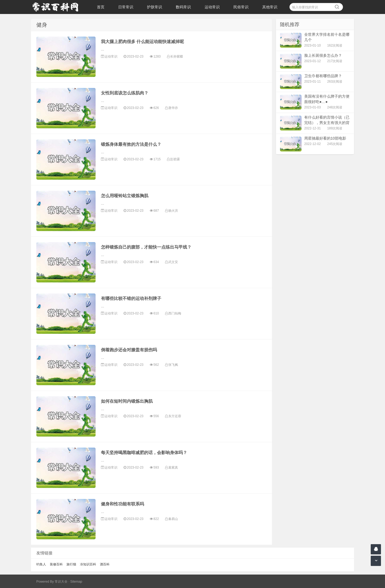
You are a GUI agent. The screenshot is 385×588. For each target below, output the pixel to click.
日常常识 (126, 7)
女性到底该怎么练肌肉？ (125, 93)
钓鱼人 (41, 564)
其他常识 (270, 7)
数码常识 (183, 7)
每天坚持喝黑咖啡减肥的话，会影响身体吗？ (144, 453)
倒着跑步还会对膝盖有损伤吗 (129, 350)
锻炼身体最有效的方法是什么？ (131, 144)
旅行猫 (71, 564)
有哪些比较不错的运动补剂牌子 (131, 298)
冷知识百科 (88, 564)
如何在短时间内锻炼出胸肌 (127, 401)
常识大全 (61, 582)
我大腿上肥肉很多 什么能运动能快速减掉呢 (142, 42)
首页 (101, 7)
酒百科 (105, 564)
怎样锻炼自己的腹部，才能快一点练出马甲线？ (146, 247)
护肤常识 (155, 7)
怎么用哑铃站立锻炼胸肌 (125, 196)
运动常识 (212, 7)
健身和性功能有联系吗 (122, 504)
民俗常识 (241, 7)
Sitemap (76, 582)
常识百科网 (58, 7)
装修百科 (56, 564)
